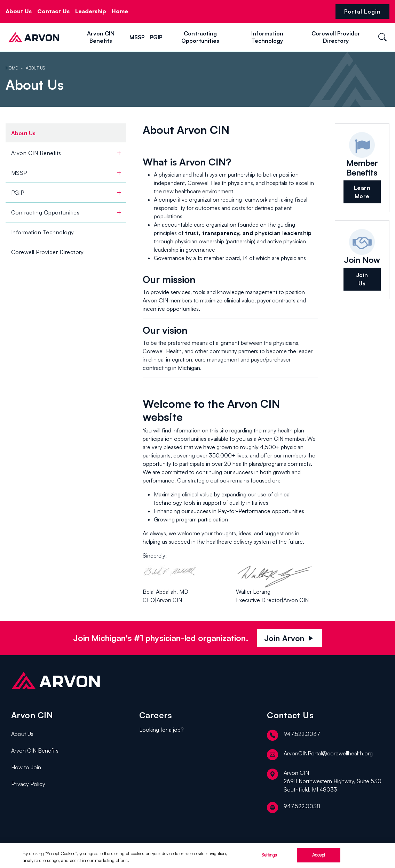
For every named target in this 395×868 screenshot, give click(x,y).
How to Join (26, 767)
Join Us (362, 279)
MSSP (137, 37)
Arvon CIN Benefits (101, 37)
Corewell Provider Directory (336, 37)
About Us (19, 11)
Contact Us (53, 11)
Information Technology (267, 37)
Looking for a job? (161, 730)
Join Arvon (290, 638)
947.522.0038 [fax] (294, 808)
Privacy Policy (28, 784)
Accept (319, 857)
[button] (67, 37)
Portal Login (362, 11)
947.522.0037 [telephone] (294, 735)
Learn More (362, 192)
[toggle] (119, 153)
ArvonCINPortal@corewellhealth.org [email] (320, 755)
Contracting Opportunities (200, 37)
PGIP (156, 37)
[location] (325, 781)
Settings (269, 857)
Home (120, 11)
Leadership (91, 11)
